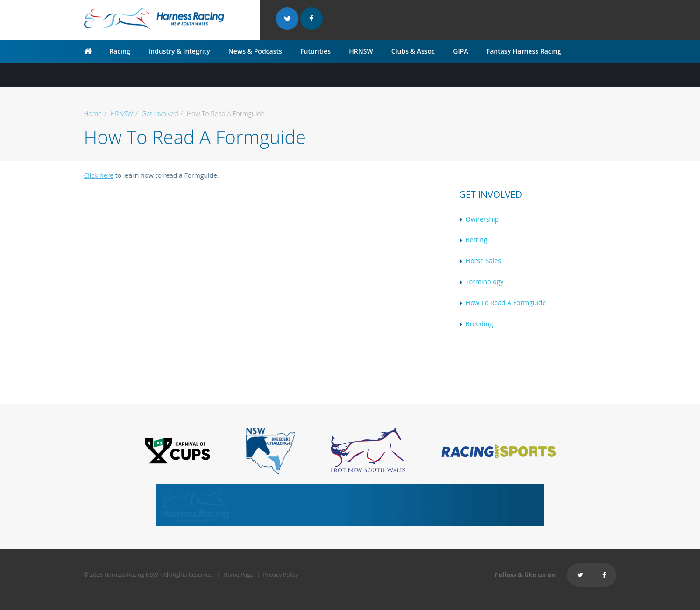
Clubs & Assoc (413, 51)
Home (93, 114)
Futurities (315, 51)
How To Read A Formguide (506, 303)
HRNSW (361, 51)
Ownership (482, 219)
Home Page (238, 575)
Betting (477, 240)
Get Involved (160, 114)
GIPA (460, 51)
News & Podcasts (255, 51)
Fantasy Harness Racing (524, 51)
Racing (120, 51)
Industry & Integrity (179, 51)
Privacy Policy (280, 575)
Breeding (479, 324)
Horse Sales (483, 261)
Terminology (484, 282)
